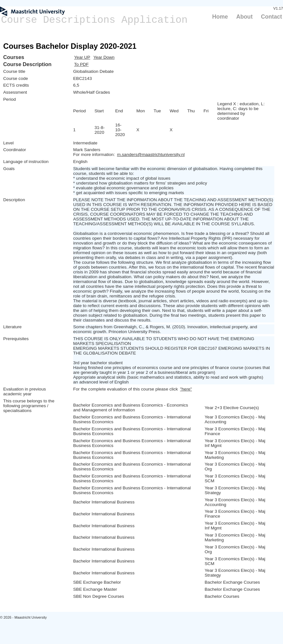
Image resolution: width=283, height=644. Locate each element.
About (244, 17)
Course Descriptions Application (94, 20)
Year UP (82, 57)
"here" (186, 389)
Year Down (104, 57)
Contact (271, 17)
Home (220, 17)
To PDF (81, 64)
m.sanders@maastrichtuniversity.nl (151, 155)
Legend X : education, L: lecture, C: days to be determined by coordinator (241, 111)
